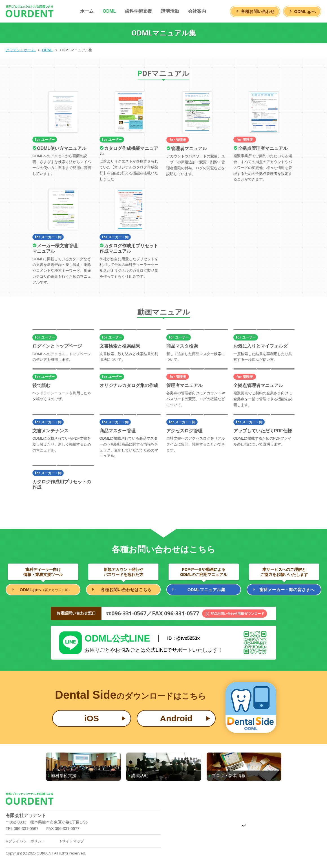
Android (176, 718)
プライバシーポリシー (25, 841)
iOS (92, 718)
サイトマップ (72, 841)
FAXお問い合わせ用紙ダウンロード (237, 614)
